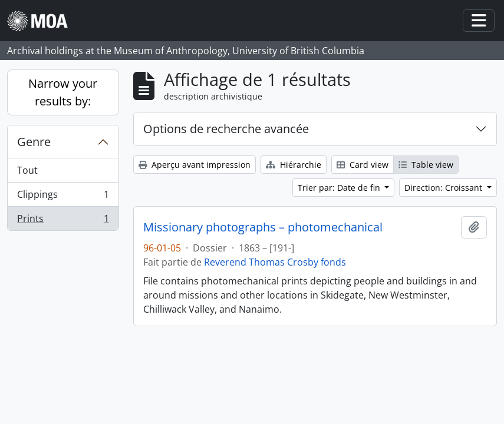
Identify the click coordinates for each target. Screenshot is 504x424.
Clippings (63, 197)
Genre (34, 142)
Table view (426, 165)
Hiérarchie (294, 165)
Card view (363, 165)
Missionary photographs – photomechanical (263, 227)
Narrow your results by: (63, 92)
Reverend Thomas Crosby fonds (275, 262)
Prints (63, 221)
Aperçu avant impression (195, 165)
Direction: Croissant (444, 188)
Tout (27, 170)
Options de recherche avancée (226, 129)
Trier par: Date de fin (340, 188)
